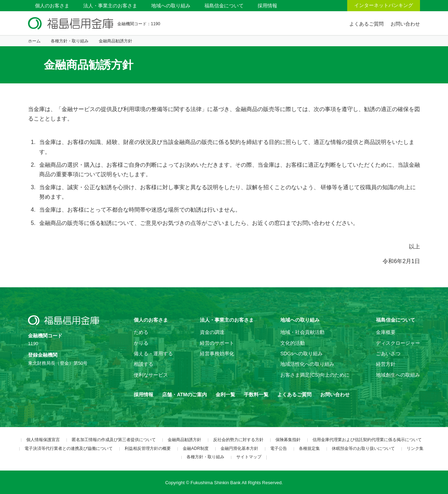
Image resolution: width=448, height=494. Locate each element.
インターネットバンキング (384, 5)
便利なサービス (151, 375)
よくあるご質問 (366, 24)
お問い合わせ (405, 24)
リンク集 (415, 448)
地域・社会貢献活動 (302, 332)
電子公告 (279, 448)
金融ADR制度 (195, 448)
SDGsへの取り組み (302, 354)
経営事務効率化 (217, 354)
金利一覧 (225, 394)
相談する (143, 364)
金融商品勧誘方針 (184, 440)
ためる (141, 332)
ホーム (34, 41)
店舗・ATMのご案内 (184, 394)
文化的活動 (293, 343)
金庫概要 (386, 332)
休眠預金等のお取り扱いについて (363, 448)
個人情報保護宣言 (43, 440)
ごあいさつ (388, 354)
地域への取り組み (171, 6)
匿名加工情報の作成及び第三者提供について (114, 440)
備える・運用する (153, 354)
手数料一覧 (256, 394)
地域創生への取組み (398, 375)
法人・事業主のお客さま (110, 6)
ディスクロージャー (398, 343)
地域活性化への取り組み (307, 364)
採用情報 (267, 6)
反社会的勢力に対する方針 (238, 440)
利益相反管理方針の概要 (148, 448)
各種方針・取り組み (70, 41)
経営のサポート (217, 343)
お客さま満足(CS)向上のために (315, 375)
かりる (141, 343)
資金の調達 (212, 332)
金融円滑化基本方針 (239, 448)
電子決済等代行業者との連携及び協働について (69, 448)
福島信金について (224, 6)
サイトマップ (249, 457)
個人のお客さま (52, 6)
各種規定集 (309, 448)
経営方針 (386, 364)
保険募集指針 (288, 440)
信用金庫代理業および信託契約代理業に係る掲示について (367, 440)
